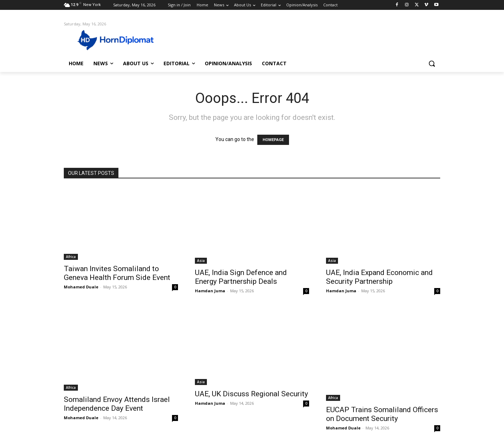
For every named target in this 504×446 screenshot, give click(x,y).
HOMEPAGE (273, 140)
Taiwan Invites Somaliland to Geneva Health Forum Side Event (117, 273)
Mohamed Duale (81, 287)
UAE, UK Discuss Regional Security (251, 394)
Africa (71, 257)
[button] (432, 63)
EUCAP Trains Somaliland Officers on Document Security (382, 414)
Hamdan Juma (210, 291)
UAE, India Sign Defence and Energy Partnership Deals (241, 277)
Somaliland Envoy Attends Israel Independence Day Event (117, 404)
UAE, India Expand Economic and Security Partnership (379, 277)
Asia (201, 261)
